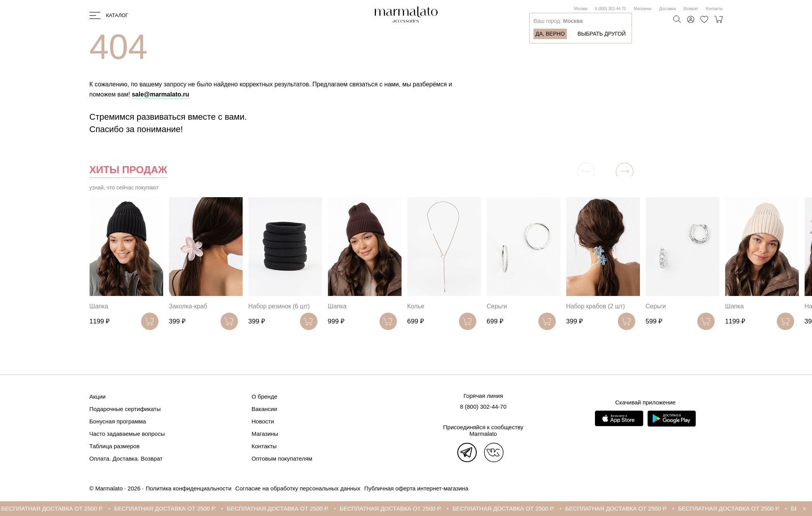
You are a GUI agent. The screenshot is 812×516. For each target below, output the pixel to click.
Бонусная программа (118, 421)
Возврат (691, 9)
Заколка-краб (188, 306)
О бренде (265, 396)
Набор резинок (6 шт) (279, 306)
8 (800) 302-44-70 (610, 9)
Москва (581, 9)
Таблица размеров (115, 446)
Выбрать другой (602, 34)
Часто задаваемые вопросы (127, 434)
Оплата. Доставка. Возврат (126, 458)
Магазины (643, 9)
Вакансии (264, 409)
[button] (625, 171)
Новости (263, 421)
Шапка (99, 306)
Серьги (497, 306)
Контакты (714, 9)
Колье (416, 306)
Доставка (668, 9)
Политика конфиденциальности (189, 488)
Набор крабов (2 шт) (596, 306)
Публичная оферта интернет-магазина (416, 488)
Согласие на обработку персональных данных (298, 488)
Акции (98, 396)
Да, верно (550, 34)
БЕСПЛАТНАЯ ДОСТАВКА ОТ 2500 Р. (58, 508)
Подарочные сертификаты (125, 409)
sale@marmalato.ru (160, 94)
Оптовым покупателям (282, 458)
